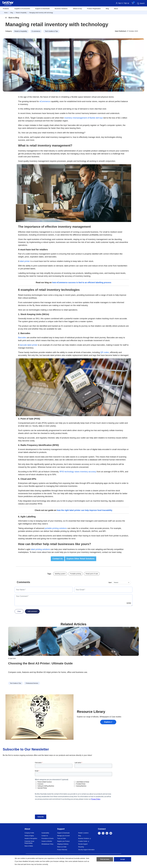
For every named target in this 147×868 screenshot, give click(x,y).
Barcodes (22, 338)
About (116, 9)
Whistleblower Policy (47, 844)
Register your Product (63, 841)
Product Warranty (62, 850)
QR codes (105, 352)
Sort (110, 582)
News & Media (29, 846)
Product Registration (94, 9)
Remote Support (83, 844)
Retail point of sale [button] (92, 574)
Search (141, 3)
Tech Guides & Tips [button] (51, 31)
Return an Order (62, 847)
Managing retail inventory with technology (41, 13)
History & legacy (29, 836)
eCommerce (45, 101)
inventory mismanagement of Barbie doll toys (84, 118)
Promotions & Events (47, 838)
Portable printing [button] (76, 574)
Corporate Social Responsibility (29, 842)
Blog (107, 9)
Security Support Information (86, 850)
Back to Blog (14, 18)
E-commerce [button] (36, 31)
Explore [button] (107, 722)
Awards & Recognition (31, 838)
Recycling (81, 847)
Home (6, 13)
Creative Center (83, 841)
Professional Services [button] (32, 683)
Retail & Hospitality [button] (21, 31)
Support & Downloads (42, 9)
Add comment (32, 611)
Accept (123, 860)
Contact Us (45, 836)
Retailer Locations (83, 833)
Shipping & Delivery (63, 844)
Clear (19, 611)
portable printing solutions (56, 528)
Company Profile (29, 833)
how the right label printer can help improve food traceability (85, 510)
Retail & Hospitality (21, 13)
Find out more (105, 860)
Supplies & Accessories (22, 9)
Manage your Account (63, 836)
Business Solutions (84, 838)
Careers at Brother (47, 841)
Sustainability (45, 833)
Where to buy (78, 9)
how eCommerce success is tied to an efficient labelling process (82, 282)
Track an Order (61, 838)
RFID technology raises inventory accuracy (78, 472)
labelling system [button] (60, 574)
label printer (25, 261)
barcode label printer (29, 345)
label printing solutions (40, 549)
